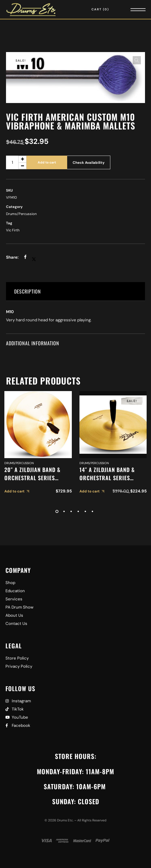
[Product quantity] (16, 162)
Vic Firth (13, 230)
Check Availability (89, 163)
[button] (137, 60)
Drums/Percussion (21, 214)
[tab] (76, 291)
